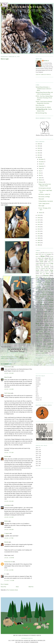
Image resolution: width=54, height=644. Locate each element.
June (40, 173)
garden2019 (48, 281)
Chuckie (11, 358)
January (41, 213)
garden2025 (38, 286)
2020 (39, 157)
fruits (52, 279)
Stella (37, 337)
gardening (38, 288)
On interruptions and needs (45, 188)
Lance (52, 304)
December (41, 159)
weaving (43, 346)
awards (51, 253)
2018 (39, 218)
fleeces (38, 276)
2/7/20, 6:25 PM (9, 570)
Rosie (52, 324)
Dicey (47, 263)
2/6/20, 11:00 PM (9, 558)
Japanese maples (49, 298)
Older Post (31, 587)
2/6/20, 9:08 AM (9, 529)
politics (52, 318)
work (37, 351)
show (52, 330)
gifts (52, 288)
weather (50, 344)
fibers (41, 274)
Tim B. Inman (8, 393)
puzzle (52, 320)
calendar (51, 257)
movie (52, 311)
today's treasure (39, 338)
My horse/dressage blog (41, 113)
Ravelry (39, 322)
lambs (42, 304)
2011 (39, 234)
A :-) (5, 574)
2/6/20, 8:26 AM (9, 501)
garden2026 (48, 286)
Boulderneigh (27, 7)
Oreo (39, 316)
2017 (39, 220)
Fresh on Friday (47, 278)
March (40, 180)
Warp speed (41, 199)
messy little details (44, 308)
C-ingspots (7, 533)
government (38, 291)
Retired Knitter (8, 367)
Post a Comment (5, 584)
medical (51, 306)
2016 (39, 222)
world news (47, 351)
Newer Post (3, 587)
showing (41, 332)
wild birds (43, 348)
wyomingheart (8, 505)
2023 (39, 151)
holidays (51, 293)
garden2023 (38, 284)
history (43, 293)
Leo (40, 306)
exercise (43, 268)
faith (49, 268)
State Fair (49, 335)
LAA (41, 302)
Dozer (41, 265)
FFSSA (47, 272)
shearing (43, 328)
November (41, 162)
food (37, 277)
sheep (51, 327)
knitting (50, 300)
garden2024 (47, 284)
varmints (44, 342)
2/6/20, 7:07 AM (9, 452)
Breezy (37, 257)
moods (45, 311)
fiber (52, 272)
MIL (43, 310)
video (26, 358)
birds (43, 254)
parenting (45, 316)
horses (51, 295)
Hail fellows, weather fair (44, 194)
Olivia (40, 315)
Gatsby (47, 288)
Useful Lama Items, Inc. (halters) (43, 107)
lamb (46, 302)
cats (52, 258)
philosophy (44, 318)
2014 (39, 227)
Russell (40, 325)
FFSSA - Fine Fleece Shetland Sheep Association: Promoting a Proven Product (44, 98)
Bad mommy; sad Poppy (44, 197)
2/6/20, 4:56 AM (9, 373)
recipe (45, 322)
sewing (37, 328)
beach (37, 254)
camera (39, 258)
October (41, 164)
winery (41, 350)
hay (37, 293)
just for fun (41, 300)
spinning (47, 333)
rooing (46, 324)
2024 (39, 148)
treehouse (49, 340)
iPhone (49, 296)
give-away (41, 289)
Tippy (50, 337)
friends (38, 279)
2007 (39, 243)
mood (40, 311)
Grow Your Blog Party (47, 291)
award (46, 253)
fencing (41, 272)
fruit (45, 279)
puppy (47, 320)
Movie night (41, 206)
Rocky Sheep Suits (40, 105)
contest (37, 263)
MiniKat (6, 521)
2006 (39, 245)
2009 (39, 238)
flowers (46, 276)
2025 (39, 146)
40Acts (37, 253)
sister (49, 332)
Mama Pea (7, 377)
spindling (21, 358)
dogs (52, 263)
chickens (41, 260)
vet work (51, 342)
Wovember (38, 353)
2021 (39, 155)
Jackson (38, 298)
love (45, 306)
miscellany (50, 310)
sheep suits (44, 330)
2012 (39, 231)
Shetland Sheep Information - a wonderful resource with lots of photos (43, 89)
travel (41, 340)
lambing (51, 302)
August (41, 168)
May (40, 175)
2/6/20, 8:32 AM (9, 517)
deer (42, 263)
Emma (37, 269)
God (49, 289)
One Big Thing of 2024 (48, 315)
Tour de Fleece (49, 338)
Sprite (43, 335)
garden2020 (38, 283)
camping (46, 258)
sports (37, 335)
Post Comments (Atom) (12, 590)
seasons (47, 325)
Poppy (16, 358)
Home (17, 587)
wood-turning (48, 350)
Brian (7, 358)
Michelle (6, 456)
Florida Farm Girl (8, 562)
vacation (38, 342)
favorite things (49, 270)
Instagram (42, 296)
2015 (39, 224)
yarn (43, 353)
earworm (46, 267)
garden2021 (48, 283)
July (40, 171)
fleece (48, 274)
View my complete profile (43, 75)
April (40, 178)
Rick (37, 324)
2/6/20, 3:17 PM (9, 538)
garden (40, 281)
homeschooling (43, 295)
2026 (39, 144)
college (49, 262)
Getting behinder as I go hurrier (46, 201)
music (39, 313)
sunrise (43, 337)
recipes (50, 322)
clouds (41, 262)
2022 (39, 153)
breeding (49, 254)
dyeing (48, 265)
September (41, 166)
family (38, 270)
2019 (39, 215)
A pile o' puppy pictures (44, 203)
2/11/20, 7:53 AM (9, 580)
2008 (39, 240)
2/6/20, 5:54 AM (9, 389)
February (41, 182)
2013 (39, 229)
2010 (39, 236)
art (41, 253)
